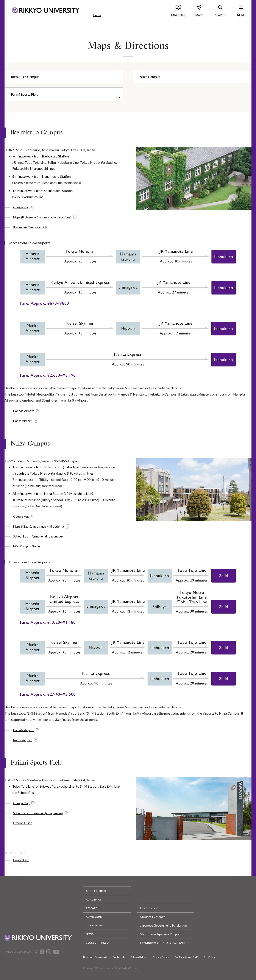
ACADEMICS (94, 900)
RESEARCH (93, 908)
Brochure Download (95, 957)
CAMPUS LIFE (94, 925)
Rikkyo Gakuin (139, 957)
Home (97, 15)
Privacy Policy (161, 957)
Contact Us (119, 957)
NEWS (90, 934)
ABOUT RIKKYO (96, 891)
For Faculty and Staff (186, 957)
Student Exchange (153, 917)
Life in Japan (148, 908)
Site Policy (209, 957)
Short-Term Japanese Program (161, 934)
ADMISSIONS (94, 917)
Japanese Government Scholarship (164, 925)
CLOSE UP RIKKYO (97, 943)
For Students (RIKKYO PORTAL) (162, 943)
